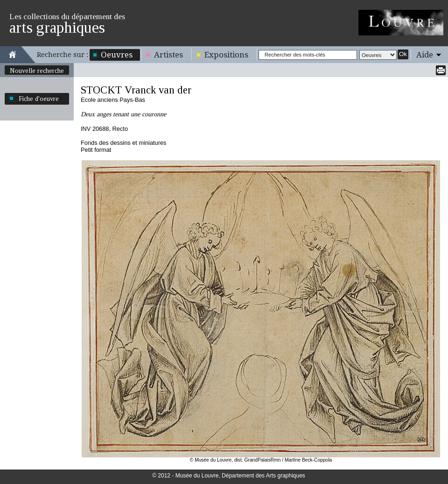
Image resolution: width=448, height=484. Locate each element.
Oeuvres (117, 55)
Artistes (168, 55)
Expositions (226, 55)
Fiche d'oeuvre (39, 99)
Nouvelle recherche (37, 71)
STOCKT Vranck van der (136, 90)
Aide (425, 55)
